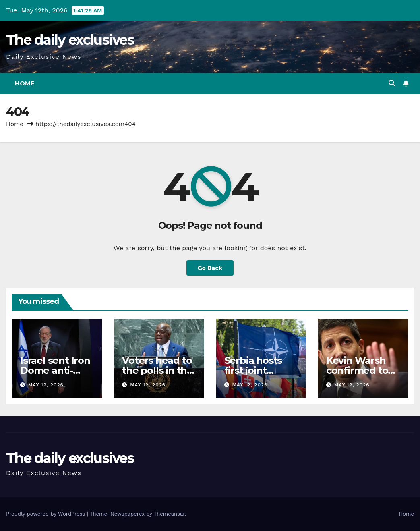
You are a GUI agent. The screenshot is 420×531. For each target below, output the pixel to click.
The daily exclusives (70, 40)
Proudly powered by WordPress (47, 514)
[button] (392, 83)
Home (25, 83)
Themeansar (169, 514)
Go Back (210, 268)
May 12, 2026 (46, 385)
